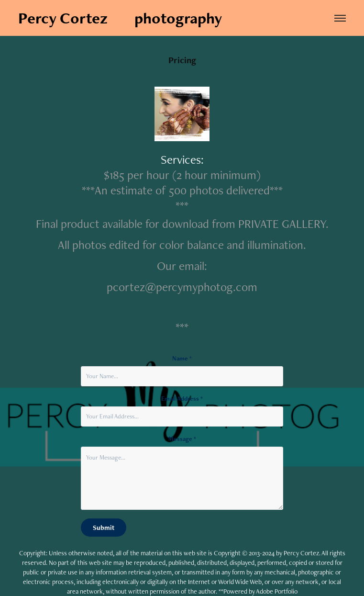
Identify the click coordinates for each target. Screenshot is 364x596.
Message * (182, 439)
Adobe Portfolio (277, 591)
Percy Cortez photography (120, 18)
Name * (182, 359)
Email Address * (182, 399)
